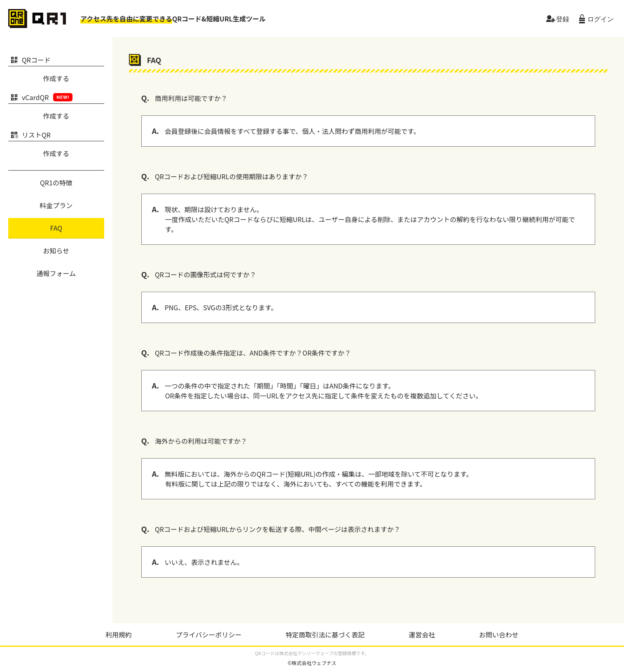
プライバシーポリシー (209, 635)
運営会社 (422, 635)
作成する (56, 78)
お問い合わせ (499, 635)
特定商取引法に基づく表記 (325, 635)
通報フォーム (56, 273)
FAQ (56, 228)
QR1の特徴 (56, 183)
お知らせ (56, 251)
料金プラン (56, 205)
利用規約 (119, 635)
